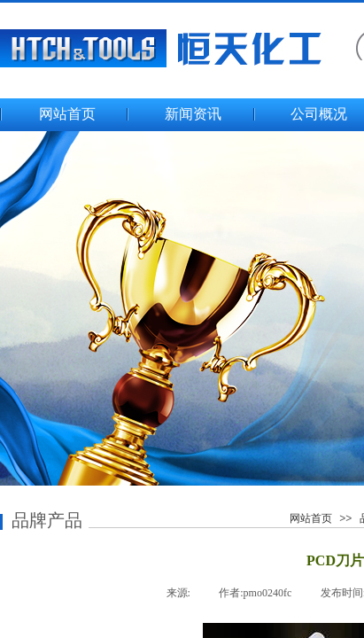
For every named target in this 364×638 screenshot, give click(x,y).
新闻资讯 (193, 114)
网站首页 (67, 114)
